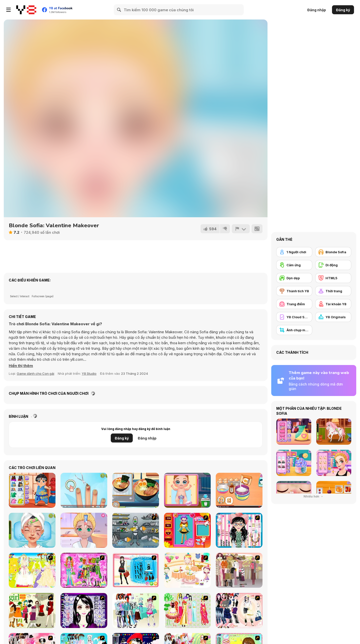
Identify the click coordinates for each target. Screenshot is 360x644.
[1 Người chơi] (294, 252)
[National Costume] (187, 610)
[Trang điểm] (294, 304)
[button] (21, 366)
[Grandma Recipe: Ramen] (136, 490)
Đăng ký (343, 10)
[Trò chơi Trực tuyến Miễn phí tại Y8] (26, 10)
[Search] (119, 10)
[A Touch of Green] (84, 570)
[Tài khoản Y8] (333, 304)
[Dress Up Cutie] (239, 530)
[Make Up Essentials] (84, 610)
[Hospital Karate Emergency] (32, 490)
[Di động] (333, 265)
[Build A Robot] (136, 530)
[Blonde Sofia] (333, 252)
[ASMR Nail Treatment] (84, 490)
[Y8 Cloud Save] (294, 317)
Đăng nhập (317, 10)
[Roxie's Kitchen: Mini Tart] (239, 490)
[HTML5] (333, 278)
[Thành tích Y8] (294, 291)
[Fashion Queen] (136, 570)
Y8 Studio (89, 373)
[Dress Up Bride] (32, 570)
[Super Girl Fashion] (32, 610)
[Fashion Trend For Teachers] (239, 570)
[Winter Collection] (136, 610)
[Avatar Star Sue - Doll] (187, 530)
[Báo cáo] (241, 229)
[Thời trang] (333, 291)
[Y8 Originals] (333, 317)
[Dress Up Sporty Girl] (239, 610)
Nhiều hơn (314, 496)
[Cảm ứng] (294, 265)
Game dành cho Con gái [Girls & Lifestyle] (35, 373)
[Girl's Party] (187, 570)
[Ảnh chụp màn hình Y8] (294, 330)
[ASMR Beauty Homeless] (32, 530)
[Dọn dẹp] (294, 278)
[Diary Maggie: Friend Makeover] (84, 530)
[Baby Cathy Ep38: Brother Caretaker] (187, 490)
